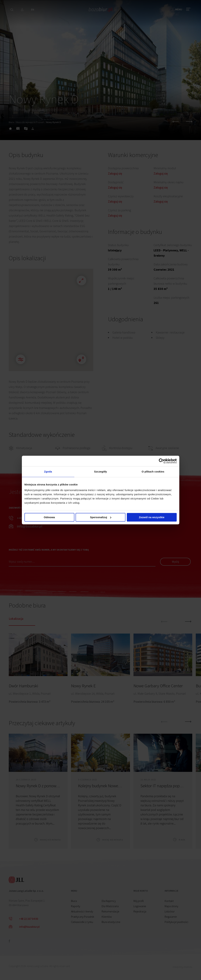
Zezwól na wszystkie (152, 517)
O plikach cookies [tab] (153, 472)
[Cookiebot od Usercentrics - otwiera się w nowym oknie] (161, 461)
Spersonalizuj (101, 517)
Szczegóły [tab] (101, 472)
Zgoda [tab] (48, 472)
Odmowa (49, 517)
